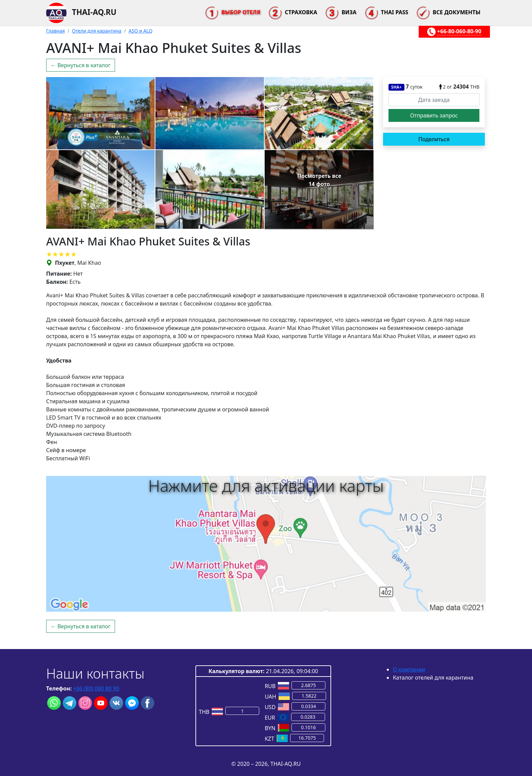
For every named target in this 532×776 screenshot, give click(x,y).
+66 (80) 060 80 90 (96, 688)
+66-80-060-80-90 (459, 31)
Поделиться (434, 139)
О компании (409, 669)
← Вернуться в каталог (81, 65)
